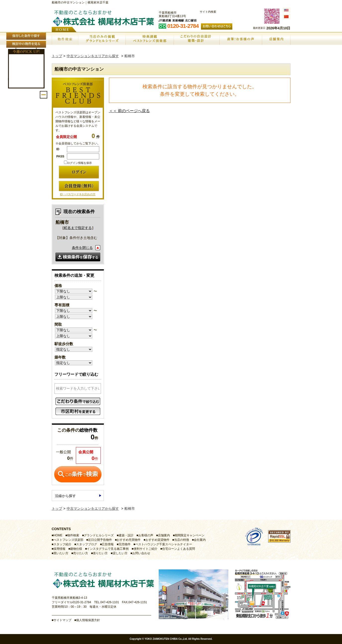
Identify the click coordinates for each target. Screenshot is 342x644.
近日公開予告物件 (100, 540)
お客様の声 (146, 535)
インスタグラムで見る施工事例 (108, 549)
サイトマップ (62, 620)
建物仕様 (76, 549)
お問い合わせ (141, 553)
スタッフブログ (87, 544)
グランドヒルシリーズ (99, 535)
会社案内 (200, 540)
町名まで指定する (78, 228)
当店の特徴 (182, 540)
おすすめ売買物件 (129, 540)
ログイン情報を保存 (78, 163)
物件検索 (73, 535)
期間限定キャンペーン (190, 535)
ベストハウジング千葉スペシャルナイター (164, 544)
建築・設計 (126, 535)
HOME (58, 535)
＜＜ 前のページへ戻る (129, 111)
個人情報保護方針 (88, 620)
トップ (57, 56)
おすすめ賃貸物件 (157, 540)
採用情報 (59, 549)
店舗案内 (164, 535)
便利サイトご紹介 (146, 549)
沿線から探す (65, 496)
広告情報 (108, 544)
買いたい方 (61, 553)
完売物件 (125, 544)
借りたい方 (100, 553)
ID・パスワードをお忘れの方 (78, 194)
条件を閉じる (82, 248)
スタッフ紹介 (62, 544)
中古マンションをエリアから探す (93, 56)
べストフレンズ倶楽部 (68, 540)
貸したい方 (120, 553)
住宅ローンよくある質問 (179, 549)
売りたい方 (81, 553)
